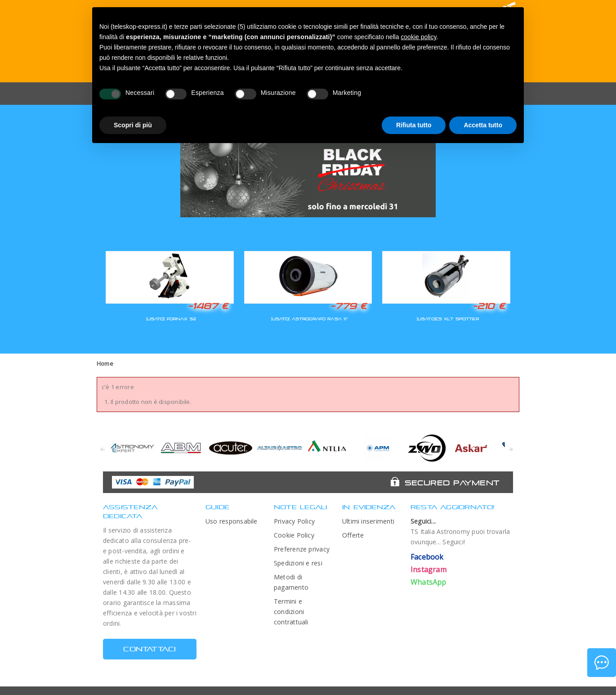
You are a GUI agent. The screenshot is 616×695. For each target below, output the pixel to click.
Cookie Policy (294, 535)
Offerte (353, 535)
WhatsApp (429, 582)
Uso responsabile (232, 521)
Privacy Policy (294, 521)
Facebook (427, 557)
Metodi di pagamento (291, 582)
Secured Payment (452, 483)
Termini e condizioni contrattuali (291, 612)
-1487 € (208, 306)
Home (105, 363)
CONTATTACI (150, 649)
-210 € (489, 306)
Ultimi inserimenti (368, 521)
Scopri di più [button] (133, 125)
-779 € (348, 306)
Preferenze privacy (302, 549)
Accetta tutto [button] (483, 125)
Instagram (429, 569)
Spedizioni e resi (298, 563)
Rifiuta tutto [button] (414, 125)
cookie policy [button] (418, 37)
